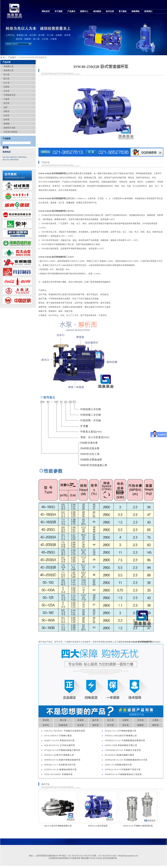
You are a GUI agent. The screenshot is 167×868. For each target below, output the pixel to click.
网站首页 (46, 11)
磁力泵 (6, 79)
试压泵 (6, 116)
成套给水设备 (9, 128)
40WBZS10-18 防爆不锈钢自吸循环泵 (62, 760)
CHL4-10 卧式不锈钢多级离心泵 (58, 826)
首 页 (3, 57)
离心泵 (79, 173)
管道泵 (51, 178)
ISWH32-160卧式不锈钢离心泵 (59, 755)
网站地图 (85, 858)
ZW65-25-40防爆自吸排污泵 (118, 765)
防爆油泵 (70, 203)
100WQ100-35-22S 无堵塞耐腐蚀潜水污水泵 (126, 760)
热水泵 (53, 203)
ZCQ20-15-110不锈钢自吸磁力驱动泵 (62, 750)
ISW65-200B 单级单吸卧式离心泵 (121, 745)
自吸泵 (6, 87)
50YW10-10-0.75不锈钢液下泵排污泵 (123, 770)
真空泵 (6, 103)
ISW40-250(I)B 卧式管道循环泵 (138, 642)
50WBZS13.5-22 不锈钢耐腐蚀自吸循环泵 (125, 740)
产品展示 (71, 11)
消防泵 (6, 111)
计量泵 (6, 99)
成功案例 (97, 11)
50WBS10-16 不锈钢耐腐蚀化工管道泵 (123, 774)
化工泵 (6, 83)
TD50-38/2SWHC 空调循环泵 (58, 774)
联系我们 (148, 11)
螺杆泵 (156, 725)
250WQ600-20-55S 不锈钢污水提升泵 (123, 750)
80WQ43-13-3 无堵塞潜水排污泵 (60, 765)
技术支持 (110, 11)
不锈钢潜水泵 (9, 95)
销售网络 (136, 11)
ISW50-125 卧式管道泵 (98, 826)
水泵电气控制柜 (10, 132)
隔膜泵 (141, 725)
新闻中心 (84, 11)
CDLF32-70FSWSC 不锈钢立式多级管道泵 (65, 731)
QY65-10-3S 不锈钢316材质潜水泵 (138, 826)
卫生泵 (6, 91)
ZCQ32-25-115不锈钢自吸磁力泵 (121, 731)
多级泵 (81, 720)
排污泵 (6, 75)
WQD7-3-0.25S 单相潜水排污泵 (60, 740)
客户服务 (123, 11)
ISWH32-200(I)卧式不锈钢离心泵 (121, 736)
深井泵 (6, 120)
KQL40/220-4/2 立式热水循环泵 (60, 745)
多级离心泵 (8, 70)
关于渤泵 (59, 11)
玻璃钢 (6, 124)
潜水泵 (126, 725)
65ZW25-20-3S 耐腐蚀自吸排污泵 (61, 770)
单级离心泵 (8, 66)
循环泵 (96, 725)
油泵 (5, 107)
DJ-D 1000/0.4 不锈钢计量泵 (58, 736)
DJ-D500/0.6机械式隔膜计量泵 (119, 755)
